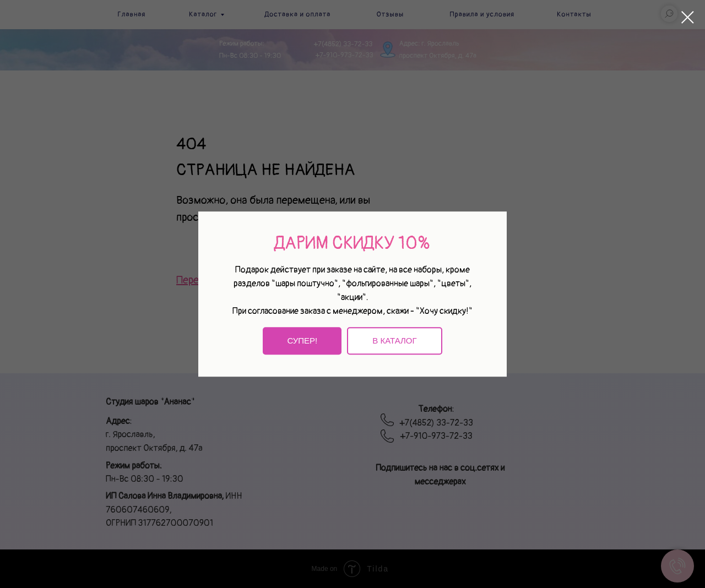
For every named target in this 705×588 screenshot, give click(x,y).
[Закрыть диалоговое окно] (688, 17)
